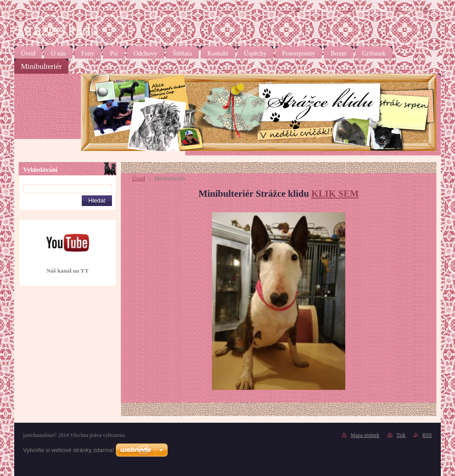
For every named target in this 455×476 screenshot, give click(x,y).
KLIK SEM (335, 194)
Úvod (138, 178)
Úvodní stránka (321, 10)
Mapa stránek (371, 10)
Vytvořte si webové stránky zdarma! (69, 450)
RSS (409, 10)
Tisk (436, 10)
